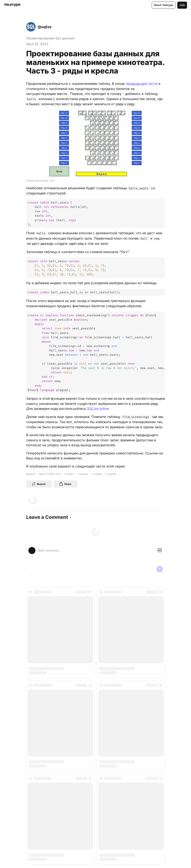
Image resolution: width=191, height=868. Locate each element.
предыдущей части (142, 84)
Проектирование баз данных (50, 38)
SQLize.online (98, 409)
